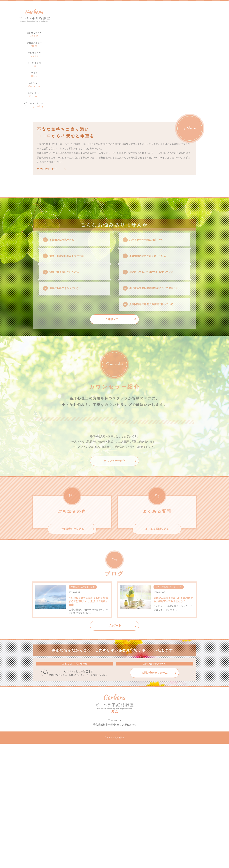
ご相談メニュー (114, 354)
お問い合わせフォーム (154, 797)
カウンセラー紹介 (47, 178)
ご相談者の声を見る (72, 662)
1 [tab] (215, 83)
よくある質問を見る (157, 662)
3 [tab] (225, 83)
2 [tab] (220, 83)
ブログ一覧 (114, 750)
